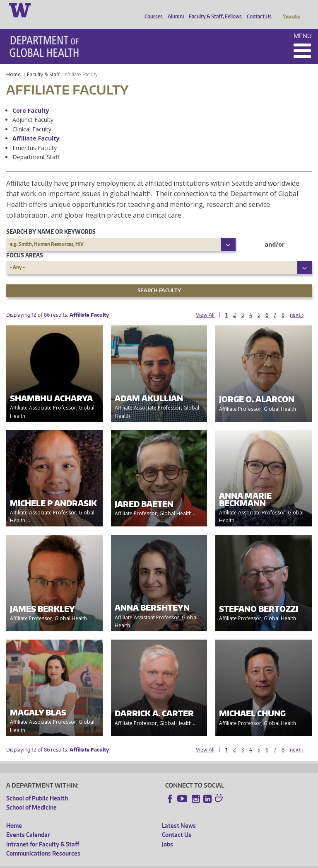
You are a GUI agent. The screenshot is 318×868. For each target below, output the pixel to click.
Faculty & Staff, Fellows (213, 10)
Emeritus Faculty (35, 136)
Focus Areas (25, 244)
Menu (303, 24)
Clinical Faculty (32, 118)
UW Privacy (116, 861)
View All (205, 303)
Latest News (179, 814)
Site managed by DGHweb (199, 861)
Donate (291, 10)
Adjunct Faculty (33, 108)
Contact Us (257, 10)
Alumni (174, 10)
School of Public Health (37, 787)
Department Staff (36, 145)
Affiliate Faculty (36, 127)
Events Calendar (28, 823)
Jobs (167, 833)
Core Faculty (31, 99)
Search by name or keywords (51, 220)
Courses (152, 10)
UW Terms (149, 861)
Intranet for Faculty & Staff (43, 833)
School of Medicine (31, 796)
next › (297, 303)
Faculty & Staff (43, 63)
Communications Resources (43, 842)
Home (13, 63)
